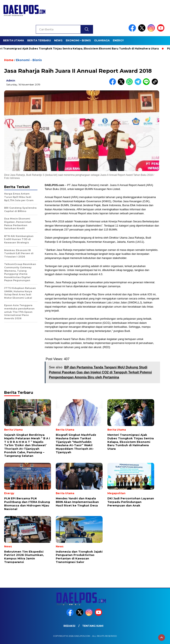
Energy (118, 40)
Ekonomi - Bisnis (29, 60)
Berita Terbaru (39, 40)
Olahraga (102, 40)
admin (11, 81)
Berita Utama (14, 40)
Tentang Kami (93, 626)
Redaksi (69, 626)
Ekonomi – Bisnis (78, 40)
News (58, 40)
